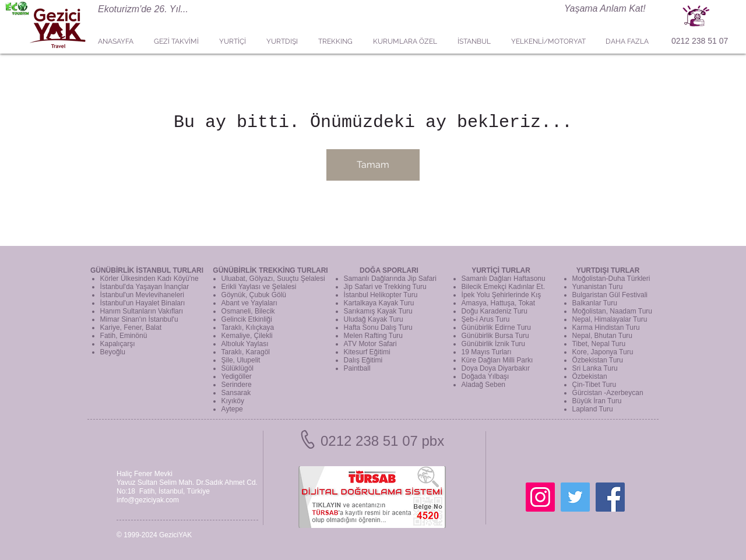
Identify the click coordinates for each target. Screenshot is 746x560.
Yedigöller (237, 376)
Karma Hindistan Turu (606, 327)
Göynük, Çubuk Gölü (254, 295)
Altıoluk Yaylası (245, 344)
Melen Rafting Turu (373, 336)
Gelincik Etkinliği (247, 319)
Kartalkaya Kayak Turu (379, 303)
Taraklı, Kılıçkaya (248, 327)
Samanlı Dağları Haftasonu (504, 279)
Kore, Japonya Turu (603, 352)
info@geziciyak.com (148, 500)
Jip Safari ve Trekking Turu (385, 287)
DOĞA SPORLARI (389, 270)
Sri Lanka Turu (595, 368)
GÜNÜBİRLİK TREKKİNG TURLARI (270, 270)
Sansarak (236, 393)
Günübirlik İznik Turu (493, 344)
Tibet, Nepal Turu (599, 344)
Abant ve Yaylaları (249, 303)
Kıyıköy (233, 401)
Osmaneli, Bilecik (248, 311)
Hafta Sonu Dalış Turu (378, 327)
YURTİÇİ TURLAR (501, 270)
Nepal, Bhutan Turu (602, 336)
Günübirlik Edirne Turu (496, 327)
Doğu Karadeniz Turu (495, 311)
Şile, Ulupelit (241, 360)
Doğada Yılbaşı (485, 376)
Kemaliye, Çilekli (247, 336)
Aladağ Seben (483, 385)
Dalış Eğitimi (363, 360)
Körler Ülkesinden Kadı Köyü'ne (149, 279)
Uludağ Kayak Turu (374, 319)
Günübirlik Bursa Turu (495, 336)
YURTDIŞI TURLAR (608, 270)
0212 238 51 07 (700, 41)
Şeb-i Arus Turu (486, 319)
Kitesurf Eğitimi (367, 352)
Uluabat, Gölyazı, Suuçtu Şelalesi (273, 279)
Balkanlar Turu (595, 303)
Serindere (237, 385)
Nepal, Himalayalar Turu (610, 319)
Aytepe (232, 409)
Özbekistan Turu (598, 360)
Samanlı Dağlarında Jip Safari (390, 279)
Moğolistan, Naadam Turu (612, 311)
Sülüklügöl (237, 368)
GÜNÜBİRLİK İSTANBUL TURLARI (147, 270)
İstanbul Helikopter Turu (381, 295)
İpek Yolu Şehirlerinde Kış (502, 295)
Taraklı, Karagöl (246, 352)
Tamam (373, 165)
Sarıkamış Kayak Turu (378, 311)
